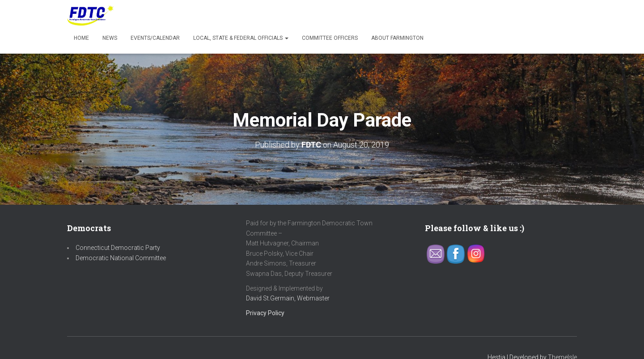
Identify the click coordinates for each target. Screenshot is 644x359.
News (110, 38)
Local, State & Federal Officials (241, 38)
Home (81, 38)
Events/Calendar (155, 38)
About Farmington (397, 38)
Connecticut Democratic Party (118, 248)
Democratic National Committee (121, 258)
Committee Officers (330, 38)
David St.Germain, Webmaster (288, 298)
